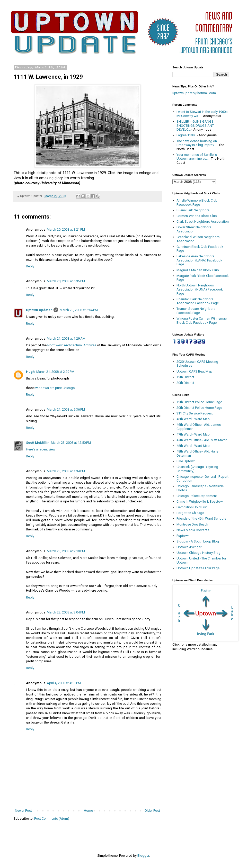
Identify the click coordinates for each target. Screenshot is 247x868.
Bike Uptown (186, 461)
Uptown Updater (39, 310)
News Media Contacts (193, 530)
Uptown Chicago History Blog (199, 553)
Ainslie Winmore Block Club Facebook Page (197, 202)
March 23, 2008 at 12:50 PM (71, 443)
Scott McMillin (38, 443)
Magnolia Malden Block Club (198, 270)
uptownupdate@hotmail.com (194, 93)
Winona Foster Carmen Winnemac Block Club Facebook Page (202, 320)
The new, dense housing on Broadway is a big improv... (197, 143)
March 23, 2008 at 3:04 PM (66, 612)
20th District (185, 383)
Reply (30, 266)
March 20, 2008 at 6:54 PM (79, 310)
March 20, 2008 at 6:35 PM (66, 281)
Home (88, 811)
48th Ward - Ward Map (193, 446)
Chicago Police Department (197, 496)
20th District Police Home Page (199, 408)
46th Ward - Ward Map (193, 419)
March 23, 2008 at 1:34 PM (66, 471)
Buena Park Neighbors (193, 210)
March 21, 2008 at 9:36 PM (66, 409)
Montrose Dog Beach (192, 524)
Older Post (152, 811)
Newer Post (23, 811)
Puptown (183, 536)
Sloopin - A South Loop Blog (198, 541)
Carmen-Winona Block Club (197, 216)
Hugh (30, 372)
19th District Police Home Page (199, 402)
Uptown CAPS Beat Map (194, 371)
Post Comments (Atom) (52, 819)
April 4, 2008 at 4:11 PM (64, 683)
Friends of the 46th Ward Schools (201, 518)
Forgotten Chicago (190, 513)
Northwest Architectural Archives (72, 345)
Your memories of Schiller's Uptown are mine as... (197, 157)
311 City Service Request (195, 413)
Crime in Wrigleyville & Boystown (201, 501)
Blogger (143, 856)
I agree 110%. (186, 135)
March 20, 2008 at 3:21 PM (66, 229)
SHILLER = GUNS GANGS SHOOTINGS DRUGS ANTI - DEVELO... (196, 125)
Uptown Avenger (189, 547)
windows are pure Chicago (55, 388)
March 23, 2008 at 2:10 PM (66, 551)
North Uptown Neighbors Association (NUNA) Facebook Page (200, 289)
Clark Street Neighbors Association (203, 221)
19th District (185, 377)
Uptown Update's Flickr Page (198, 568)
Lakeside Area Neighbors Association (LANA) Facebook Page (199, 260)
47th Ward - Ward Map (193, 434)
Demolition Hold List (192, 507)
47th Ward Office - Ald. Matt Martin (202, 440)
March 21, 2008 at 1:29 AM (66, 338)
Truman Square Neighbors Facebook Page (196, 311)
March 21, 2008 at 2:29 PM (55, 372)
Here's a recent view (41, 449)
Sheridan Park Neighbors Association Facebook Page (198, 301)
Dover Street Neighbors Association (194, 229)
